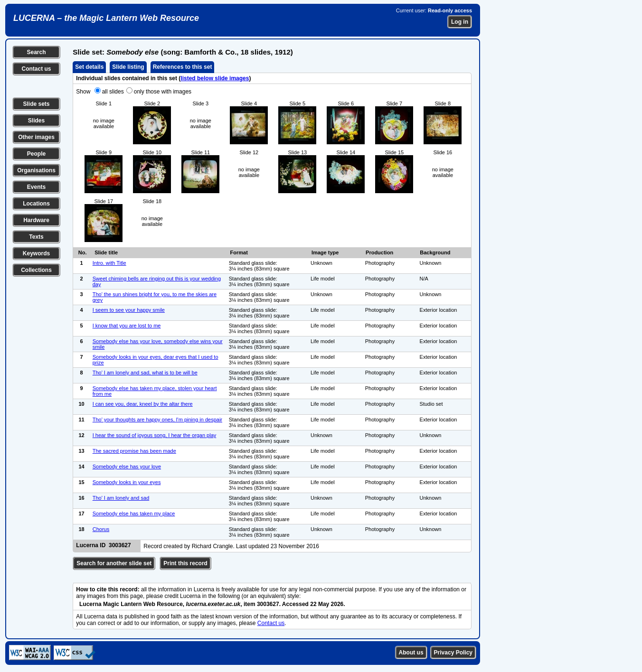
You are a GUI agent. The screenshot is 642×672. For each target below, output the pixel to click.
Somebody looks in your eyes (127, 482)
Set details (89, 67)
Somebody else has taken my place (134, 513)
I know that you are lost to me (127, 326)
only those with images (163, 92)
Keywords (36, 253)
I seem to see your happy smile (129, 310)
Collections (36, 270)
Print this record (185, 563)
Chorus (101, 529)
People (36, 154)
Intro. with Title (109, 263)
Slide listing (128, 67)
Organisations (36, 170)
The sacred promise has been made (134, 451)
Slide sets (36, 104)
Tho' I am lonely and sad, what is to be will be (145, 373)
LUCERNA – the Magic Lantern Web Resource (106, 18)
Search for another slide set (114, 563)
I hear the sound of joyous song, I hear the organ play (155, 435)
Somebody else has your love (127, 467)
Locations (36, 204)
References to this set (183, 67)
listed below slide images (215, 78)
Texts (36, 237)
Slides (36, 121)
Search (36, 52)
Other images (36, 137)
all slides (113, 92)
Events (36, 187)
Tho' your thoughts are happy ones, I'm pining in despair (157, 420)
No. (83, 252)
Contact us (36, 69)
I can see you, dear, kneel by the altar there (143, 404)
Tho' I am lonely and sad (121, 498)
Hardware (36, 220)
